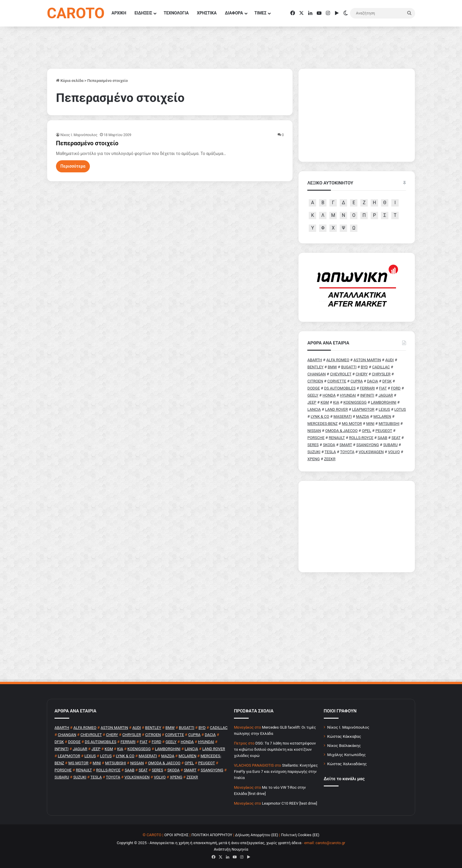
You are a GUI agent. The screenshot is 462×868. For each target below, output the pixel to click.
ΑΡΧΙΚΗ (119, 13)
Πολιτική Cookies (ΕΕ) (300, 835)
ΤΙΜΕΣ (261, 13)
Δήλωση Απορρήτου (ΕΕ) (257, 835)
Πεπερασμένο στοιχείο (87, 143)
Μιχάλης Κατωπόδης (347, 755)
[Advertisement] (357, 527)
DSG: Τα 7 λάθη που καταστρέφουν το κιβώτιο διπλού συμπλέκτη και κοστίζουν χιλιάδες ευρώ (275, 749)
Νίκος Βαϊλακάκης (344, 745)
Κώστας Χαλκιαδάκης (347, 764)
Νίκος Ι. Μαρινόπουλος (348, 727)
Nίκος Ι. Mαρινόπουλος (79, 135)
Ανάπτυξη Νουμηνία (231, 849)
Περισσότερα (73, 166)
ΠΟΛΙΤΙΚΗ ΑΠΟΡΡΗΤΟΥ (212, 835)
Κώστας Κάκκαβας (344, 736)
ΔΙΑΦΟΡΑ (234, 13)
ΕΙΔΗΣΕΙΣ (143, 13)
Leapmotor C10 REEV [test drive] (289, 803)
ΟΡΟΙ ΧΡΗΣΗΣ (176, 835)
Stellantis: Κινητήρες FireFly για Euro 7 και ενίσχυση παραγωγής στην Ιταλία (276, 772)
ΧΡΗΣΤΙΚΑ (207, 13)
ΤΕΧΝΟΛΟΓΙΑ (176, 13)
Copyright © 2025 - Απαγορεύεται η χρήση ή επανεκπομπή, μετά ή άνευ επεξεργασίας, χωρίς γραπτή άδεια (209, 843)
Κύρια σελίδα (70, 81)
